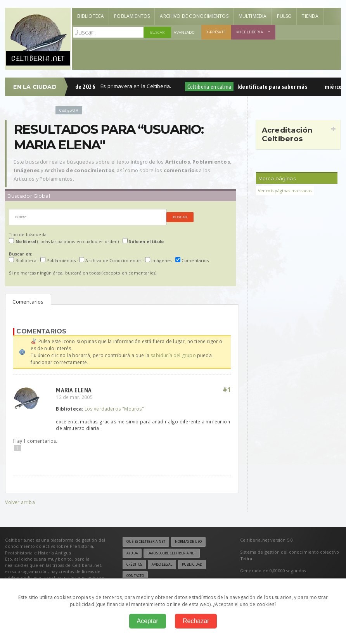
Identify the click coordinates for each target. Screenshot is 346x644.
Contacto (135, 576)
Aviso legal (162, 565)
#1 (227, 390)
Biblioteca (91, 16)
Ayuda (132, 553)
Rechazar (196, 621)
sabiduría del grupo (173, 355)
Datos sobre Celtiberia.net (172, 553)
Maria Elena (74, 390)
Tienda (310, 16)
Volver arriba (20, 502)
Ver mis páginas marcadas (285, 191)
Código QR (69, 110)
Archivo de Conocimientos (194, 16)
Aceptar (148, 621)
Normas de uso (188, 542)
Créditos (134, 565)
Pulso (285, 16)
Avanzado (184, 32)
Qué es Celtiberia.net (146, 542)
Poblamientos (132, 16)
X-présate (216, 32)
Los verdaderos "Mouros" (114, 409)
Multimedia (253, 16)
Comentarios (28, 302)
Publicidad (192, 565)
